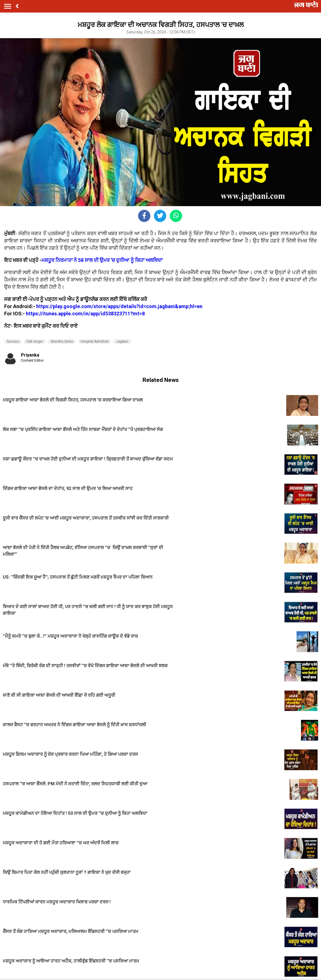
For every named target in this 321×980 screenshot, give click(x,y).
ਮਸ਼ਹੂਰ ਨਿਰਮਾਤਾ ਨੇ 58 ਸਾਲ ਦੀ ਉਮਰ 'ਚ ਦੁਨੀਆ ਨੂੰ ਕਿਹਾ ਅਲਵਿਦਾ (102, 260)
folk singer (35, 342)
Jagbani (122, 342)
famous (13, 342)
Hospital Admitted (95, 342)
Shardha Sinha (62, 342)
